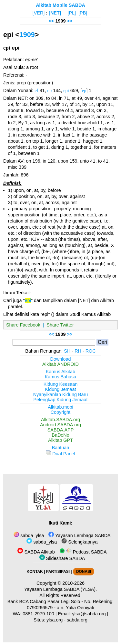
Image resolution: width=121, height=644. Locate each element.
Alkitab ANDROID (60, 364)
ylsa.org (55, 620)
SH (67, 351)
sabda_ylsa (29, 535)
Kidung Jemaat (61, 389)
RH (78, 351)
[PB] (83, 13)
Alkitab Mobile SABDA (60, 5)
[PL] (72, 13)
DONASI (84, 572)
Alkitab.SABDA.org (60, 420)
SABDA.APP (61, 430)
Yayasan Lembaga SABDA (79, 535)
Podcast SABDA (83, 552)
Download (61, 359)
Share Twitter (60, 325)
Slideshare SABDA (62, 558)
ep (50, 90)
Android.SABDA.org (60, 425)
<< (51, 21)
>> (70, 21)
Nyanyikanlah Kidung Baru (61, 394)
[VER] (39, 13)
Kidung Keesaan (61, 384)
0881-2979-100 (38, 614)
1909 (27, 35)
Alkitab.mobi (60, 407)
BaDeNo (60, 435)
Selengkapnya (79, 542)
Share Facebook (23, 325)
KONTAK (35, 572)
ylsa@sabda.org (89, 614)
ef (36, 90)
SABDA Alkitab (36, 552)
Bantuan (61, 448)
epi (66, 90)
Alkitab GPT (60, 440)
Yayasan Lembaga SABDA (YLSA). (60, 589)
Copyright (61, 412)
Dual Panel (60, 454)
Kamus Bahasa (61, 377)
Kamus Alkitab (60, 372)
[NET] (55, 13)
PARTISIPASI (58, 572)
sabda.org (77, 620)
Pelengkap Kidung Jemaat (60, 400)
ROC (91, 351)
